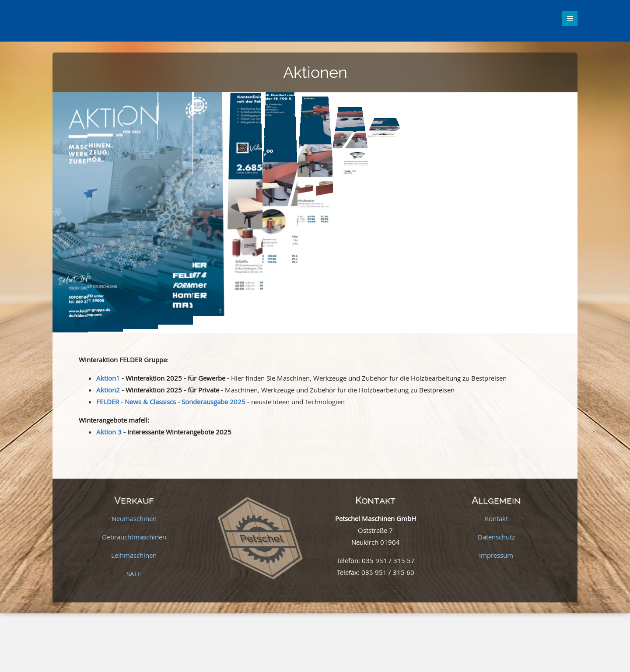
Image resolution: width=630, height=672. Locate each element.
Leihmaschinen (134, 555)
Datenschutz (496, 537)
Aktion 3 (109, 432)
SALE (134, 574)
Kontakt (496, 518)
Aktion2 (108, 390)
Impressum (496, 555)
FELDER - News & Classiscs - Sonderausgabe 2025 (171, 402)
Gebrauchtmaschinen (134, 537)
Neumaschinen (134, 518)
